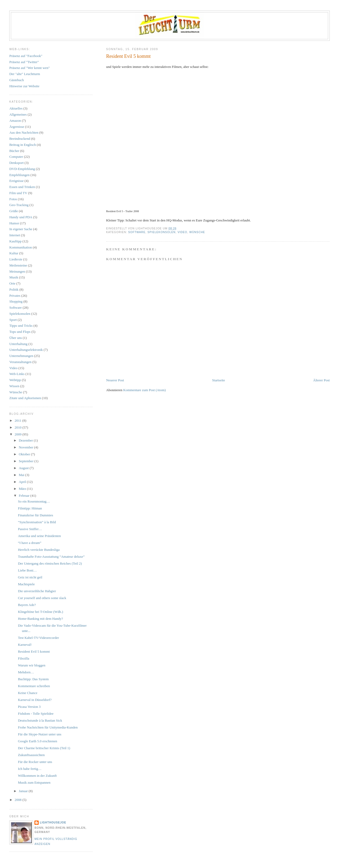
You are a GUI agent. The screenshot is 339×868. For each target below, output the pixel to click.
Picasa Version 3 (29, 707)
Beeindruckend (20, 139)
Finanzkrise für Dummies (36, 515)
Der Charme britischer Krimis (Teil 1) (44, 748)
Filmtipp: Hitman (30, 508)
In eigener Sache (21, 229)
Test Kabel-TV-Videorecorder (39, 638)
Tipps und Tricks (21, 326)
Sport (13, 320)
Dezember (26, 440)
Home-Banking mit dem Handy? (41, 619)
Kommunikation (21, 247)
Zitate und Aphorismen (25, 398)
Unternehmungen (21, 356)
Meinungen (17, 271)
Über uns (15, 338)
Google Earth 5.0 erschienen (38, 741)
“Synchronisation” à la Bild (37, 522)
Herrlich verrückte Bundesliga (39, 550)
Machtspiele (26, 584)
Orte (12, 283)
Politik (14, 289)
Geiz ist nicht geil (30, 577)
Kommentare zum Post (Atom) (144, 390)
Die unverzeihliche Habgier (37, 591)
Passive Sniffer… (30, 529)
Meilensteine (18, 265)
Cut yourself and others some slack (42, 598)
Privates (15, 296)
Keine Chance (28, 693)
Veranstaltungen (20, 362)
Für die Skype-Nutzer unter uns (40, 734)
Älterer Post (321, 380)
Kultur (14, 253)
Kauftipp (15, 241)
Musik (14, 277)
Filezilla (24, 658)
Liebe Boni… (27, 570)
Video (182, 232)
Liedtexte (16, 259)
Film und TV (18, 193)
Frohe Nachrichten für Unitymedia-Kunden (48, 727)
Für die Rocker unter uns (35, 762)
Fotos (13, 199)
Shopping (16, 301)
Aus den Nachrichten (24, 132)
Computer (16, 157)
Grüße (14, 211)
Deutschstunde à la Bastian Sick (40, 720)
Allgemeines (18, 114)
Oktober (25, 454)
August (24, 468)
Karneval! (25, 645)
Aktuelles (16, 108)
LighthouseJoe (53, 823)
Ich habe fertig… (30, 769)
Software (137, 232)
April (23, 482)
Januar (24, 791)
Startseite (218, 380)
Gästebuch (17, 80)
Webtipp (15, 380)
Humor (14, 223)
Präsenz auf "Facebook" (26, 56)
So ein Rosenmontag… (34, 501)
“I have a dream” (30, 543)
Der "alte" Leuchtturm (25, 74)
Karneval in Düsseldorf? (35, 700)
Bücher (14, 151)
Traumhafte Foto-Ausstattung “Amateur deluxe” (51, 557)
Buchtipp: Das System (33, 679)
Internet (15, 235)
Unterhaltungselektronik (26, 350)
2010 (18, 427)
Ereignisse (16, 181)
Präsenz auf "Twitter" (24, 62)
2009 (18, 434)
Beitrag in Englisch (23, 145)
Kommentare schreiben (34, 686)
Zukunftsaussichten (31, 755)
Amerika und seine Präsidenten (39, 536)
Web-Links (17, 374)
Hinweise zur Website (24, 86)
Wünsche (197, 232)
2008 (18, 800)
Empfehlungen (19, 175)
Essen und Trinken (22, 187)
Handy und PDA (21, 217)
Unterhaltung (18, 344)
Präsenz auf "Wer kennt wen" (30, 68)
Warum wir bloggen (32, 665)
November (26, 447)
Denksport (16, 163)
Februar (25, 496)
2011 (18, 420)
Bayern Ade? (27, 605)
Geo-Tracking (19, 205)
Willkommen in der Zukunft (37, 776)
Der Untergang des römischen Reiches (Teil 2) (50, 563)
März (23, 489)
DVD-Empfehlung (22, 169)
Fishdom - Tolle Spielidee (36, 714)
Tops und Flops (20, 332)
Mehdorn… (26, 672)
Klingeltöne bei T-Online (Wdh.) (41, 612)
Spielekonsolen (162, 232)
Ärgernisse (17, 127)
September (27, 461)
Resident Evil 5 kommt (128, 56)
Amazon (15, 121)
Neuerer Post (115, 380)
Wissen (14, 386)
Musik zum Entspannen (34, 782)
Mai (22, 475)
